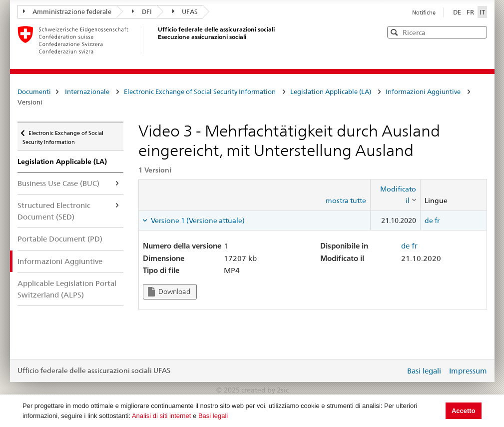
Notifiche (424, 12)
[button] (479, 32)
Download (169, 292)
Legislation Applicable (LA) (331, 91)
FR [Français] (471, 12)
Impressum (468, 371)
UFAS (185, 11)
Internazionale (87, 91)
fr (437, 220)
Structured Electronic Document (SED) (54, 211)
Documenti (34, 91)
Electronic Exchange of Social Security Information (200, 91)
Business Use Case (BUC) (58, 183)
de (429, 220)
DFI (142, 11)
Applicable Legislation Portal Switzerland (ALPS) (67, 289)
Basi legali (213, 416)
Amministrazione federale (67, 11)
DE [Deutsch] (458, 12)
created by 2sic (265, 390)
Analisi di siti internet (162, 416)
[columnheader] (396, 195)
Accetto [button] (464, 411)
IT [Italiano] (482, 12)
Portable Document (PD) (60, 239)
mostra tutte (346, 200)
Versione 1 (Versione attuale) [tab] (197, 220)
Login (396, 370)
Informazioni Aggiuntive (423, 91)
